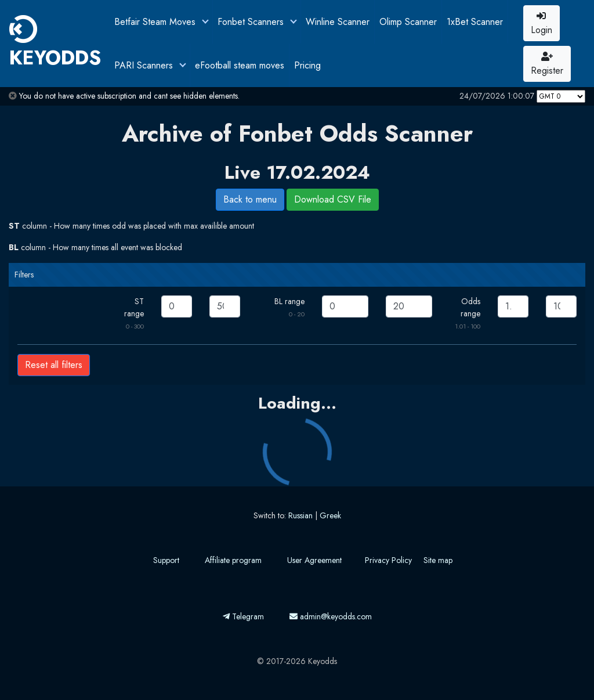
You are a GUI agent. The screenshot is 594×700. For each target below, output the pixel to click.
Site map (438, 560)
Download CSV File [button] (333, 199)
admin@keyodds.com (331, 616)
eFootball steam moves (240, 65)
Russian (300, 515)
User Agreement (314, 560)
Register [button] (547, 64)
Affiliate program (233, 560)
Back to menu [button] (250, 199)
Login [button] (542, 24)
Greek (330, 515)
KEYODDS (55, 44)
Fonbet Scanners (252, 22)
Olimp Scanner (408, 22)
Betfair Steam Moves (156, 22)
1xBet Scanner (475, 22)
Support (166, 560)
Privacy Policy (388, 560)
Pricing (307, 65)
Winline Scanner (338, 22)
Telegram (243, 616)
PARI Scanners (145, 65)
